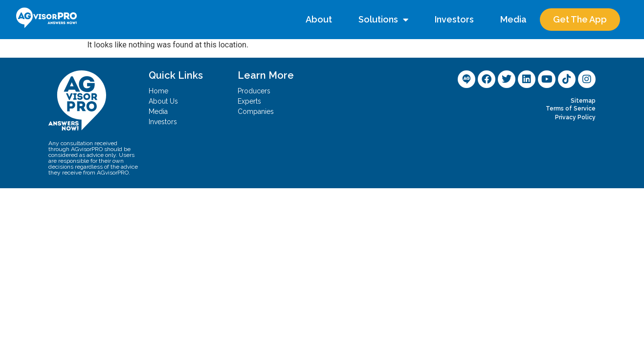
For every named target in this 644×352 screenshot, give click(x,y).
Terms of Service (571, 109)
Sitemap (583, 101)
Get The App (580, 19)
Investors (454, 19)
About (319, 19)
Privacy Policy (575, 117)
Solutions (383, 20)
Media (513, 19)
